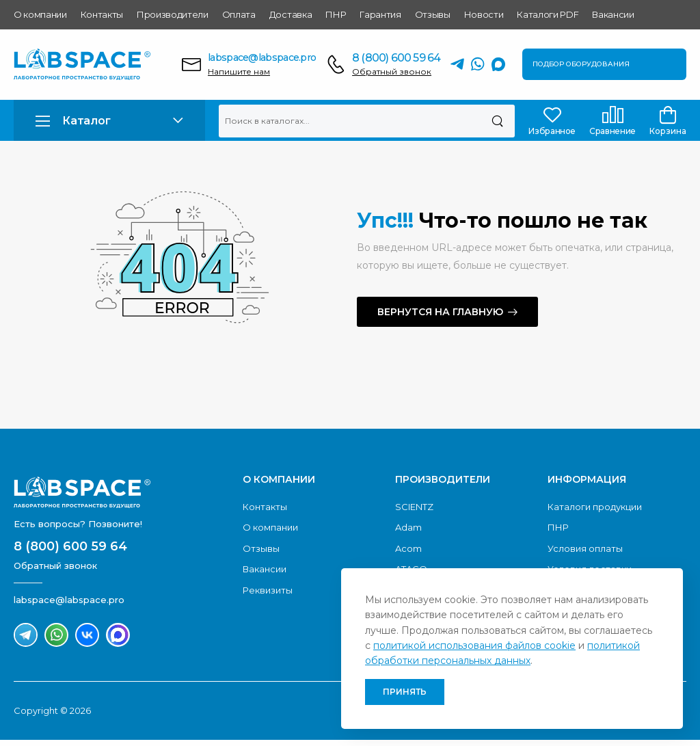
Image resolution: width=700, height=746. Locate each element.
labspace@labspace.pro (262, 57)
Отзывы (433, 14)
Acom (408, 548)
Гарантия (380, 14)
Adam (408, 527)
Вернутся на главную (440, 312)
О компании (40, 14)
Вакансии (613, 14)
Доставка (291, 14)
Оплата (239, 14)
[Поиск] (497, 121)
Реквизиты (268, 590)
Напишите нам (239, 71)
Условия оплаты (585, 548)
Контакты (102, 14)
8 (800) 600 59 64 (396, 58)
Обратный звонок (392, 71)
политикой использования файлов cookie (474, 645)
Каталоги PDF (548, 14)
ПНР (336, 14)
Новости (484, 14)
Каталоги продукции (595, 507)
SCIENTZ (414, 507)
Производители (173, 14)
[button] (109, 121)
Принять (405, 692)
